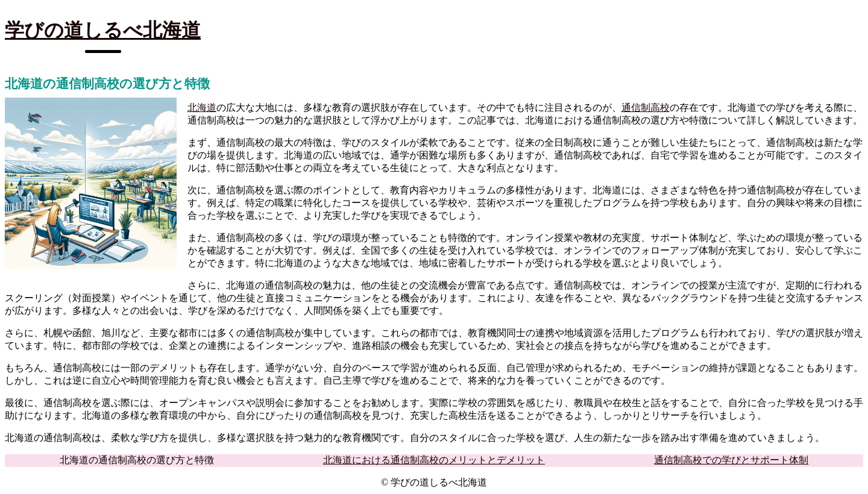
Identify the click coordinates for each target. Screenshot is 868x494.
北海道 (202, 108)
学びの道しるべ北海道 (103, 30)
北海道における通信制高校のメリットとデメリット (434, 460)
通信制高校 (646, 108)
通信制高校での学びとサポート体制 (731, 460)
